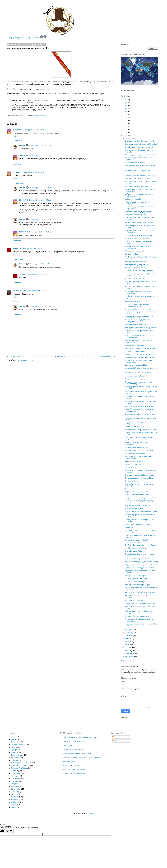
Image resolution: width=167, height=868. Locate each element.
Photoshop (15, 805)
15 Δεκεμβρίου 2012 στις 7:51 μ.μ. (41, 145)
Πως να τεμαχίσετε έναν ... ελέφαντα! (137, 506)
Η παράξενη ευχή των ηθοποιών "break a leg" (140, 593)
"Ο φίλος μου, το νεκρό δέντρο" (135, 427)
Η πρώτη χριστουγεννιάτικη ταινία (136, 262)
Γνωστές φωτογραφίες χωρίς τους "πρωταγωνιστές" (136, 336)
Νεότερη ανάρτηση (14, 356)
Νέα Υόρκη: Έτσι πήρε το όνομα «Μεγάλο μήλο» (141, 545)
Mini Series (36, 38)
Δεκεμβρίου (129, 139)
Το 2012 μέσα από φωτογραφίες (136, 548)
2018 (125, 118)
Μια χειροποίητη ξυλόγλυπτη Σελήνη (137, 447)
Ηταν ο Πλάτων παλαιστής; (134, 461)
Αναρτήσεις (117, 737)
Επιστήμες (15, 760)
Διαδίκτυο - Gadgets (40, 115)
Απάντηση (16, 136)
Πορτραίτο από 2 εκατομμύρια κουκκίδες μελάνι (141, 430)
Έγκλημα (14, 750)
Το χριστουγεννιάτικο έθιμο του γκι (136, 376)
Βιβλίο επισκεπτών (68, 761)
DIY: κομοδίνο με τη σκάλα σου (135, 600)
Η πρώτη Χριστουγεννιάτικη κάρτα (74, 773)
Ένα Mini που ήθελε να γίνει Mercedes (138, 309)
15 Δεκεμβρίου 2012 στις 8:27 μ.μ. (41, 219)
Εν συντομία (27, 38)
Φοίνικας (22, 145)
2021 (125, 109)
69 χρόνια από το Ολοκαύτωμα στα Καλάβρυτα (141, 512)
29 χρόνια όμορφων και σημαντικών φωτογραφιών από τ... (137, 305)
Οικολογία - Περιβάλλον (19, 768)
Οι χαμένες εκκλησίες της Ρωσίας (136, 215)
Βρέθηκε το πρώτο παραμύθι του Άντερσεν (139, 406)
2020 (125, 112)
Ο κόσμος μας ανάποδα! (133, 199)
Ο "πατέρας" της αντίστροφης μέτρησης (138, 212)
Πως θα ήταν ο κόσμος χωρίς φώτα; (137, 186)
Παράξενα (14, 771)
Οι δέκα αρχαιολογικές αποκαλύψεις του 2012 (140, 155)
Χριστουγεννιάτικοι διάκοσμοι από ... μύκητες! (140, 357)
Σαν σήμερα (15, 786)
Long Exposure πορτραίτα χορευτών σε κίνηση (141, 348)
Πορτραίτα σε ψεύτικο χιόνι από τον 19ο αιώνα (140, 478)
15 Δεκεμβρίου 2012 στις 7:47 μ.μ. (34, 130)
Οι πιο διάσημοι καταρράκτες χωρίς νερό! (139, 147)
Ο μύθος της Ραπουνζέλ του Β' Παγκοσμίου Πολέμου (80, 737)
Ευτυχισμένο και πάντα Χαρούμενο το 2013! (140, 141)
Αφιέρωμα (14, 739)
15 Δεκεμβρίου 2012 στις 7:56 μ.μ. (41, 188)
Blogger (16, 249)
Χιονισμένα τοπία (130, 467)
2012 (125, 136)
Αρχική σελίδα (60, 356)
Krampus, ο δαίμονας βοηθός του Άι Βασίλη (140, 498)
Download (14, 792)
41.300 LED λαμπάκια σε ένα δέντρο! (137, 495)
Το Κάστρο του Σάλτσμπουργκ (135, 163)
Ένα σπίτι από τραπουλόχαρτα (135, 351)
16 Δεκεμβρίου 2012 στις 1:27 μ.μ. (31, 249)
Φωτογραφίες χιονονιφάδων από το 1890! (139, 317)
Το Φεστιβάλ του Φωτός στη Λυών (136, 582)
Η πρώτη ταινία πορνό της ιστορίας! (137, 265)
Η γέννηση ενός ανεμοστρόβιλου (136, 365)
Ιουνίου (128, 642)
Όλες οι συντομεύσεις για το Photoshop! (138, 354)
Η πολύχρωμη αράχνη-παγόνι (135, 251)
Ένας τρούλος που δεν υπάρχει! (136, 576)
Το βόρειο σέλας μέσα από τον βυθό (137, 616)
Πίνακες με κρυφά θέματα (71, 765)
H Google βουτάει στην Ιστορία (135, 268)
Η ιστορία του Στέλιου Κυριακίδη (73, 741)
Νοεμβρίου (129, 630)
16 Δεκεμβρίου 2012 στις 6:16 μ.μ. (34, 291)
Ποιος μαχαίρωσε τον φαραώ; (135, 379)
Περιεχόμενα (18, 38)
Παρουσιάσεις (16, 773)
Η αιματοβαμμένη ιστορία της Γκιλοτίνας (138, 345)
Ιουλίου (128, 639)
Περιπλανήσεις (16, 779)
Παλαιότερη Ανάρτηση (107, 356)
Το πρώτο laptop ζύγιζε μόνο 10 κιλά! (137, 559)
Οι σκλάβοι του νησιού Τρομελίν (73, 749)
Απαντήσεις (19, 141)
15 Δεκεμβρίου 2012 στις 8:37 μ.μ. (40, 232)
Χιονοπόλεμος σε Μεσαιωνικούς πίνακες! (139, 235)
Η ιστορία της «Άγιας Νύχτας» (135, 279)
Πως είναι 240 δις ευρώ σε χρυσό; (136, 492)
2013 (125, 133)
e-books (14, 794)
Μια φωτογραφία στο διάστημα (135, 453)
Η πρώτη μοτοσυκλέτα (132, 301)
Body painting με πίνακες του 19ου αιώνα (139, 450)
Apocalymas (129, 527)
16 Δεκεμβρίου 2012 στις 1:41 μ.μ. (41, 264)
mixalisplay (17, 291)
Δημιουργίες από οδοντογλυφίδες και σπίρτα (140, 175)
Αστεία (13, 737)
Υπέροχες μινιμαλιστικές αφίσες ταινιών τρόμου (141, 603)
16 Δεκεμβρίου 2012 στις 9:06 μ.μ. (37, 274)
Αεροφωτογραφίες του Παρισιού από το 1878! (140, 419)
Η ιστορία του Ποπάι (131, 481)
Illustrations (15, 797)
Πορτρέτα (14, 784)
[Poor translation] (9, 831)
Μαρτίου (128, 651)
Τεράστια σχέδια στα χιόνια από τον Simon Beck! (141, 144)
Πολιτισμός (15, 781)
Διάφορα (14, 747)
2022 (125, 106)
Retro (13, 807)
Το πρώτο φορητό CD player (134, 509)
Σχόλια (116, 741)
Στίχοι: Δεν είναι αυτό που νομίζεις (73, 769)
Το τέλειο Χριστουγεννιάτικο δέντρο (136, 325)
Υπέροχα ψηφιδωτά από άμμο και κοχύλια (139, 565)
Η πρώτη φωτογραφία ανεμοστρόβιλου (138, 585)
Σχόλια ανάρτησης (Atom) (25, 360)
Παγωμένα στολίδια (131, 489)
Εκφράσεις (15, 752)
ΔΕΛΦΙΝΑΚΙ (17, 130)
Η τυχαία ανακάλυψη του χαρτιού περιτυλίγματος (141, 562)
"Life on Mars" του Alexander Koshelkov (138, 373)
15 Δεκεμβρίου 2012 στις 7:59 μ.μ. (40, 200)
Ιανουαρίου (129, 657)
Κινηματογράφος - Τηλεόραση (21, 763)
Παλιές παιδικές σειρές (70, 745)
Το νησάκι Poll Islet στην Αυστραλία (137, 238)
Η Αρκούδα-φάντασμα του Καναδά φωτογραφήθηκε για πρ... (136, 541)
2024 (125, 100)
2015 (125, 127)
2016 (125, 124)
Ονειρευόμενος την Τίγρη (133, 551)
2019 (125, 115)
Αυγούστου (129, 636)
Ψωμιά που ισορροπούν (133, 464)
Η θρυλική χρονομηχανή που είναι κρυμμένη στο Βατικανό (82, 757)
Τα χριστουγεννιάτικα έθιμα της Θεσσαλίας (139, 271)
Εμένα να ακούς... (17, 755)
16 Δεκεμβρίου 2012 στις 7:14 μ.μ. (41, 306)
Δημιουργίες (15, 742)
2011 (125, 660)
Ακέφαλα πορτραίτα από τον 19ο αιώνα (138, 179)
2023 (125, 103)
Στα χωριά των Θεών (132, 254)
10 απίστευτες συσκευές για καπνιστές (138, 524)
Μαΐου (127, 645)
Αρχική (11, 38)
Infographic (15, 800)
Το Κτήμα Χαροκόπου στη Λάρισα (136, 579)
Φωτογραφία (15, 789)
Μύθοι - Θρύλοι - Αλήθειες (20, 766)
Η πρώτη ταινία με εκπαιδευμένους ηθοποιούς (140, 328)
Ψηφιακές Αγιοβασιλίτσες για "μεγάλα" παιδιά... (141, 568)
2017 (125, 121)
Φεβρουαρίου (130, 654)
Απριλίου (128, 648)
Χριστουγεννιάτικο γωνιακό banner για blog (139, 475)
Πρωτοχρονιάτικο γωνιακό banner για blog (139, 223)
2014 (125, 130)
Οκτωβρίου (129, 633)
